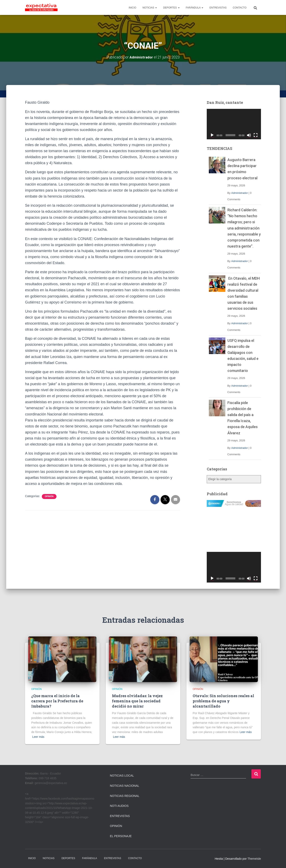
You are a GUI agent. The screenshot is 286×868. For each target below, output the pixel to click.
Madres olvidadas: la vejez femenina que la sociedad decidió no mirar (137, 701)
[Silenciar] (249, 135)
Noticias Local (122, 776)
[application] (234, 124)
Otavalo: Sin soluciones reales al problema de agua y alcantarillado (223, 701)
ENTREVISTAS (218, 8)
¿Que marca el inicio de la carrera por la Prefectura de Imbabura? (57, 701)
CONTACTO (240, 8)
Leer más (38, 737)
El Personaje (121, 836)
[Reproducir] (212, 135)
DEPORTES (171, 8)
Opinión (49, 496)
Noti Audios (119, 806)
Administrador (239, 193)
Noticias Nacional (125, 786)
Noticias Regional (125, 796)
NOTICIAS (150, 8)
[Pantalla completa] (256, 135)
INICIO (133, 8)
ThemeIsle (254, 859)
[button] (156, 8)
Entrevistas (120, 816)
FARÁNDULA (195, 8)
